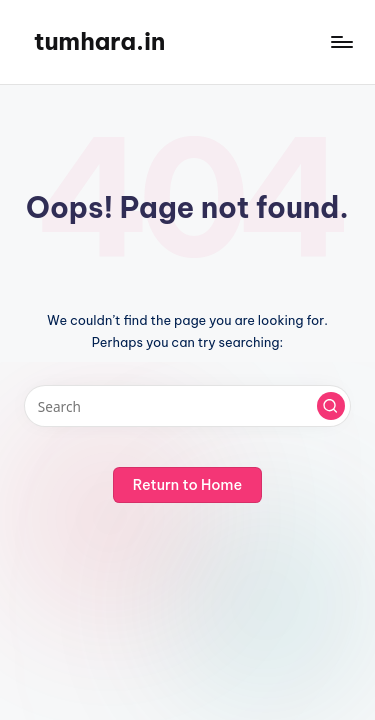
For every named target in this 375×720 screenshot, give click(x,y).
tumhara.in (99, 41)
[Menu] (341, 41)
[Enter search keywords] (187, 406)
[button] (331, 406)
